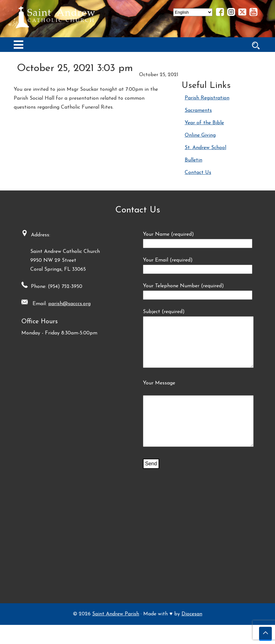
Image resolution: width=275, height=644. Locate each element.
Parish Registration (207, 98)
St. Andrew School (205, 148)
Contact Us (198, 173)
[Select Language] (193, 12)
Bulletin (193, 160)
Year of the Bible (204, 123)
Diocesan (192, 633)
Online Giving (200, 135)
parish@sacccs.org (66, 304)
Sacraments (198, 111)
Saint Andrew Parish (116, 633)
